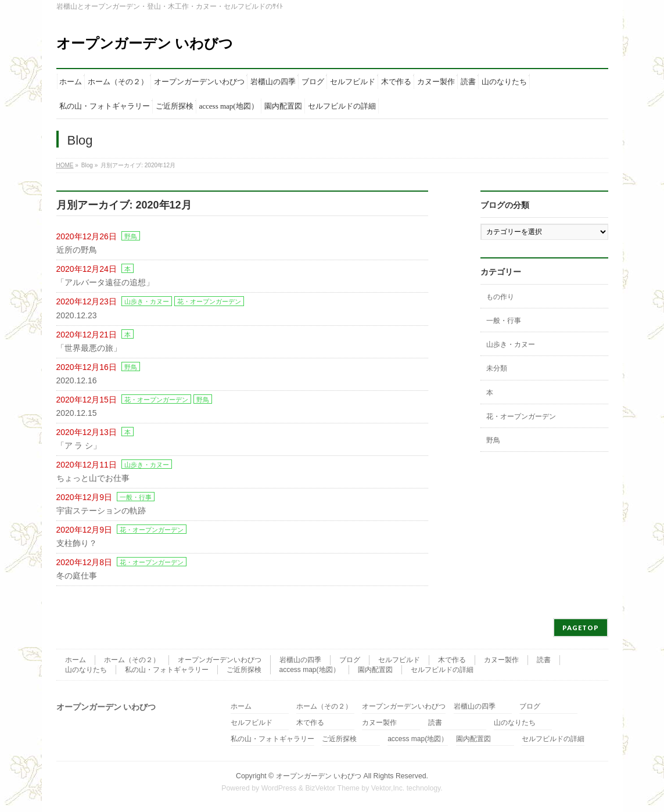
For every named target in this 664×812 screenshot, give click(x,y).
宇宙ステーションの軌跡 (101, 511)
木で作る (452, 660)
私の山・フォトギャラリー (167, 670)
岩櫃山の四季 (300, 660)
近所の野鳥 (77, 250)
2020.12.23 (77, 315)
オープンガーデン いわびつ (145, 43)
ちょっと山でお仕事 (93, 478)
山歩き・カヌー (147, 301)
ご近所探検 (244, 670)
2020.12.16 (77, 380)
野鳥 (131, 236)
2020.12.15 (77, 413)
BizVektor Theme (332, 788)
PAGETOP (581, 628)
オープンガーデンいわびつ (220, 660)
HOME (65, 165)
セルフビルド (399, 660)
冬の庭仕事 (77, 576)
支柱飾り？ (77, 543)
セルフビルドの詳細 (442, 670)
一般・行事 (136, 497)
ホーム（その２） (132, 660)
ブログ (350, 660)
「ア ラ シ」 (79, 445)
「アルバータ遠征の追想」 (105, 282)
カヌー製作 (501, 660)
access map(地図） (310, 670)
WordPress (279, 788)
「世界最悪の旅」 (89, 348)
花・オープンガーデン (209, 301)
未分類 (497, 368)
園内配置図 (375, 670)
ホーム (76, 660)
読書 (544, 660)
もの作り (500, 297)
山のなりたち (86, 670)
